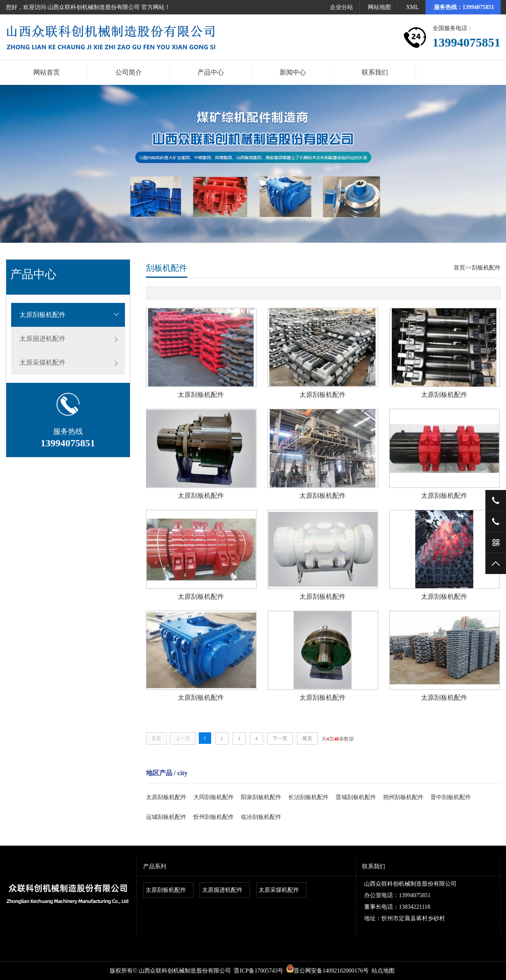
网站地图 (379, 7)
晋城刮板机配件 (356, 797)
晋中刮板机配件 (451, 797)
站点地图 (383, 971)
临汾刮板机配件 (261, 817)
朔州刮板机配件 (403, 797)
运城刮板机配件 (166, 817)
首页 (459, 268)
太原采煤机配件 (42, 362)
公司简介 (129, 72)
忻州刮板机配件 (214, 817)
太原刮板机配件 (42, 315)
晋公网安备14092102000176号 (327, 971)
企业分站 (341, 7)
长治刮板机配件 (308, 797)
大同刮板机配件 (214, 797)
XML (412, 7)
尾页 (307, 739)
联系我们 (375, 72)
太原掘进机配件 (42, 339)
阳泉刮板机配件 (261, 797)
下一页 (280, 739)
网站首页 (47, 72)
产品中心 (211, 72)
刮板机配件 (486, 268)
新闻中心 (293, 72)
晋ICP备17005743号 (259, 971)
